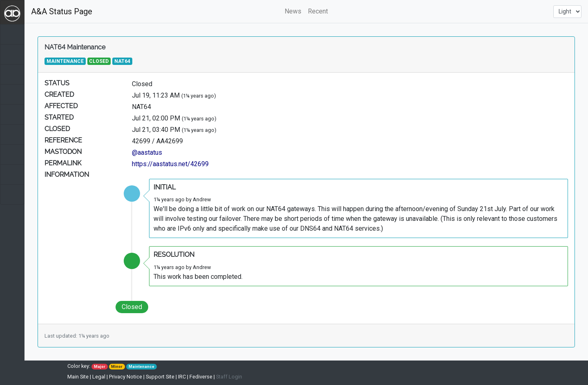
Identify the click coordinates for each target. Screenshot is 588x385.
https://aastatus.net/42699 (170, 164)
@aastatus (147, 152)
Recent (318, 11)
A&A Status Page (62, 11)
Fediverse (201, 377)
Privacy (126, 377)
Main (78, 377)
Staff (229, 377)
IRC (182, 377)
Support (160, 377)
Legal (99, 377)
